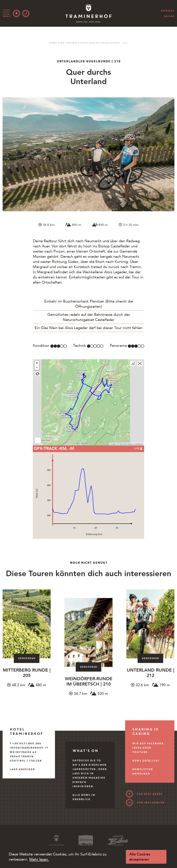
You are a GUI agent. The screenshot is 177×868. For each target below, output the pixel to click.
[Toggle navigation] (7, 13)
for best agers (149, 794)
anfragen (167, 11)
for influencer (150, 803)
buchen (169, 16)
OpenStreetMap (126, 444)
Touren (71, 43)
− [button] (37, 368)
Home (53, 43)
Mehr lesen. (39, 859)
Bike (62, 43)
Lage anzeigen (22, 769)
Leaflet (113, 444)
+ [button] (37, 363)
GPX (138, 448)
